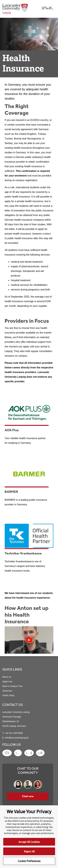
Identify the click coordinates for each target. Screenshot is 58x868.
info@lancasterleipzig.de (17, 738)
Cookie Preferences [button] (29, 861)
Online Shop (8, 695)
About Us (7, 677)
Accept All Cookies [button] (29, 842)
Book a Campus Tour (12, 686)
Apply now (7, 681)
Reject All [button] (29, 851)
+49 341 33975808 (14, 733)
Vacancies (7, 691)
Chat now (28, 796)
